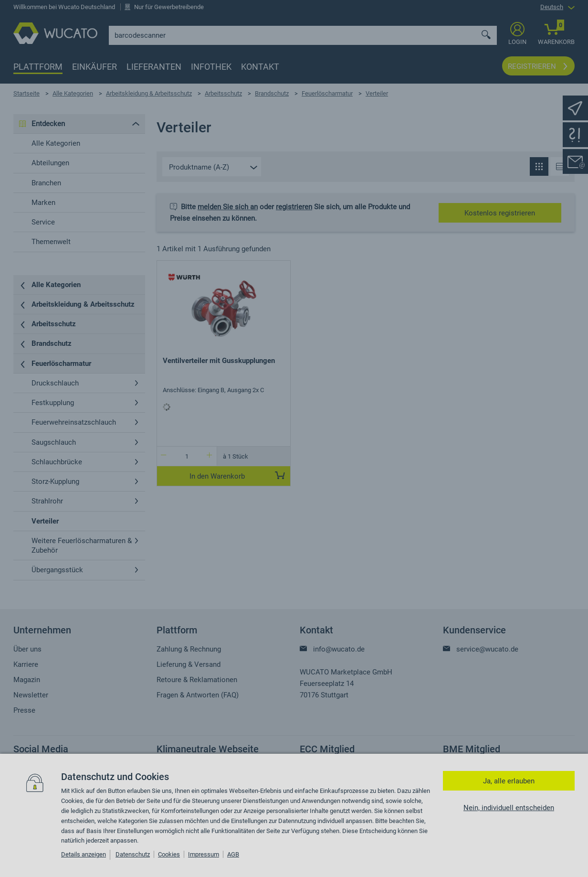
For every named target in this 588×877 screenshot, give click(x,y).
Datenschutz (133, 854)
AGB (233, 854)
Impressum (204, 854)
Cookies (169, 854)
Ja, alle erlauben (509, 781)
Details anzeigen (84, 854)
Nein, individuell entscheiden (509, 808)
